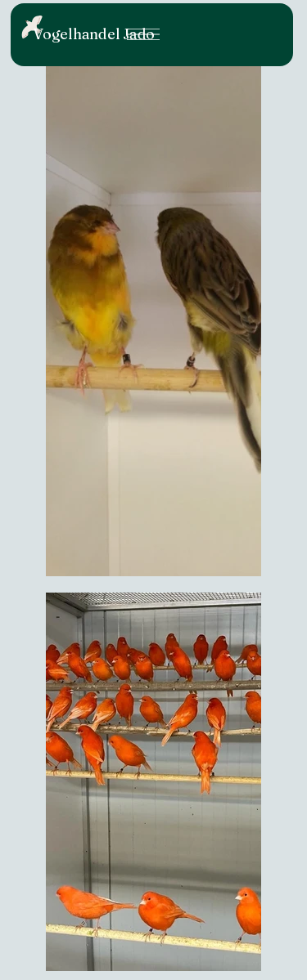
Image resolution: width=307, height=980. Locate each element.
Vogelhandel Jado (94, 34)
